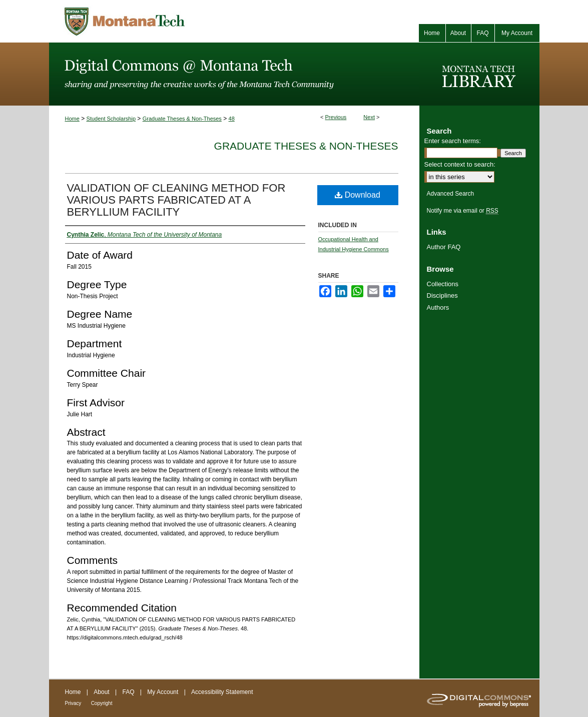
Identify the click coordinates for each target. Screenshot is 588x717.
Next (369, 117)
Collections (443, 284)
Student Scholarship (111, 119)
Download (358, 195)
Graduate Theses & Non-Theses (182, 119)
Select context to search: (460, 164)
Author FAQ (444, 247)
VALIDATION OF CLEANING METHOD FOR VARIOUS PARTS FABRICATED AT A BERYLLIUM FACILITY (176, 200)
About (101, 692)
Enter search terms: (453, 141)
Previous (336, 117)
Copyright (102, 703)
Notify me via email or (463, 211)
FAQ (128, 692)
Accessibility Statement (222, 692)
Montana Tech (169, 21)
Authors (438, 307)
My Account (163, 692)
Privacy (73, 703)
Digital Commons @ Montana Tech (234, 74)
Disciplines (442, 295)
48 (232, 119)
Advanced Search (451, 194)
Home (72, 119)
